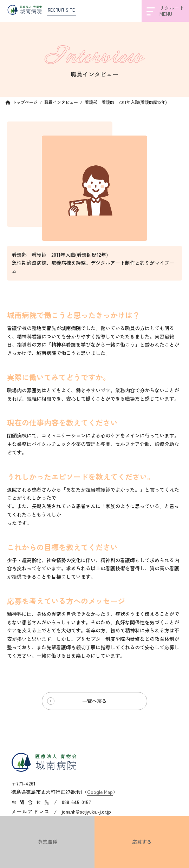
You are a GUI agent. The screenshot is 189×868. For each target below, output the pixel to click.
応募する (142, 842)
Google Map (100, 791)
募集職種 (47, 842)
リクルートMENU (165, 11)
